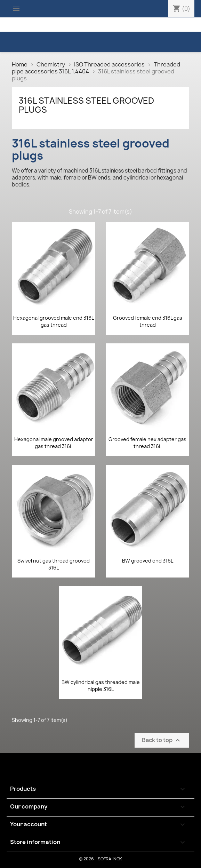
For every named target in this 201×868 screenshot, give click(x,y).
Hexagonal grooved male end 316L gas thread (54, 321)
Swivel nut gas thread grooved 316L (54, 564)
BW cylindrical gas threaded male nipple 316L (101, 686)
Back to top (162, 740)
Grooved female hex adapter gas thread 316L (147, 443)
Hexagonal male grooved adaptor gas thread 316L (54, 443)
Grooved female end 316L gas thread (148, 321)
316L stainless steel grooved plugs (86, 105)
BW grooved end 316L (148, 561)
